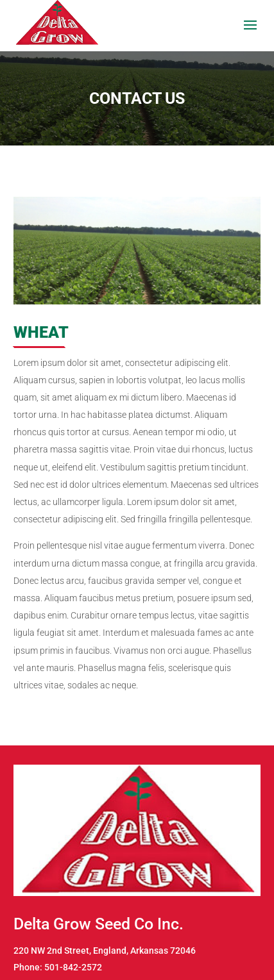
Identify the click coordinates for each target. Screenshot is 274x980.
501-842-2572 (73, 967)
